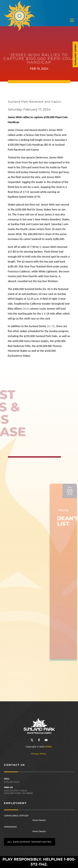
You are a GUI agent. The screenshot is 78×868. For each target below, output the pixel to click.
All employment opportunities (30, 842)
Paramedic (11, 827)
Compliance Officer (16, 816)
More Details (39, 820)
